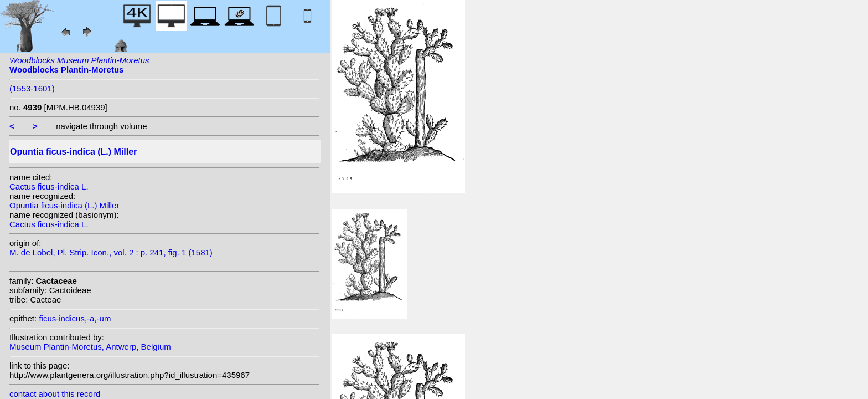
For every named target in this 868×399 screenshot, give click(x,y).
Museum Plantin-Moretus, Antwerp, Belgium (90, 347)
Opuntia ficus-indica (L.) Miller (64, 205)
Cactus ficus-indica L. (49, 186)
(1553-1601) (32, 88)
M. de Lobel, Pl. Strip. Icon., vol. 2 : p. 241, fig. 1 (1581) (111, 252)
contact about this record (55, 394)
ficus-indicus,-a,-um (75, 318)
